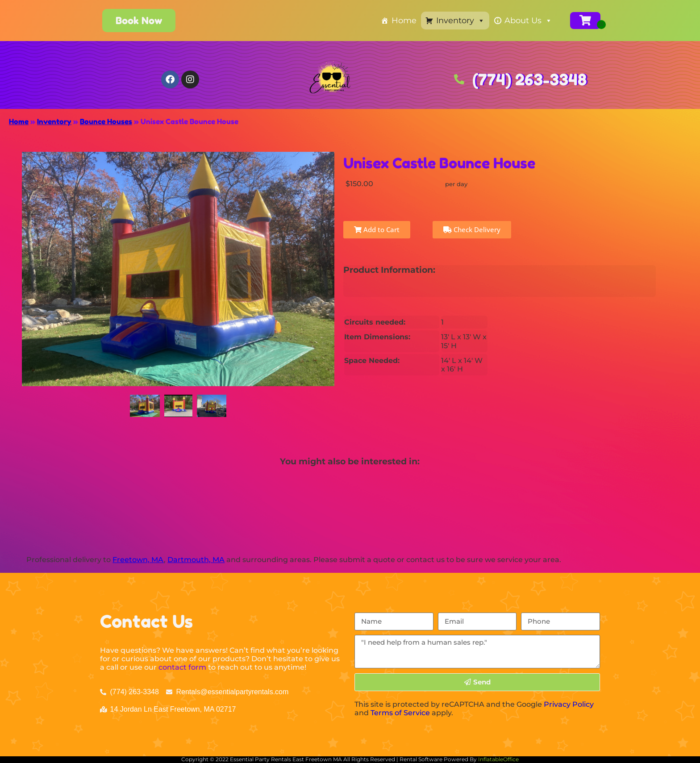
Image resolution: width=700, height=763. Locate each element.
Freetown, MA (138, 560)
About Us (528, 21)
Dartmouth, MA (196, 560)
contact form (182, 667)
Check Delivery (472, 229)
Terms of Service (400, 713)
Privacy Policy (569, 704)
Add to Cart (377, 229)
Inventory (460, 21)
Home (404, 21)
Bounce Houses (106, 121)
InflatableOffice (498, 759)
